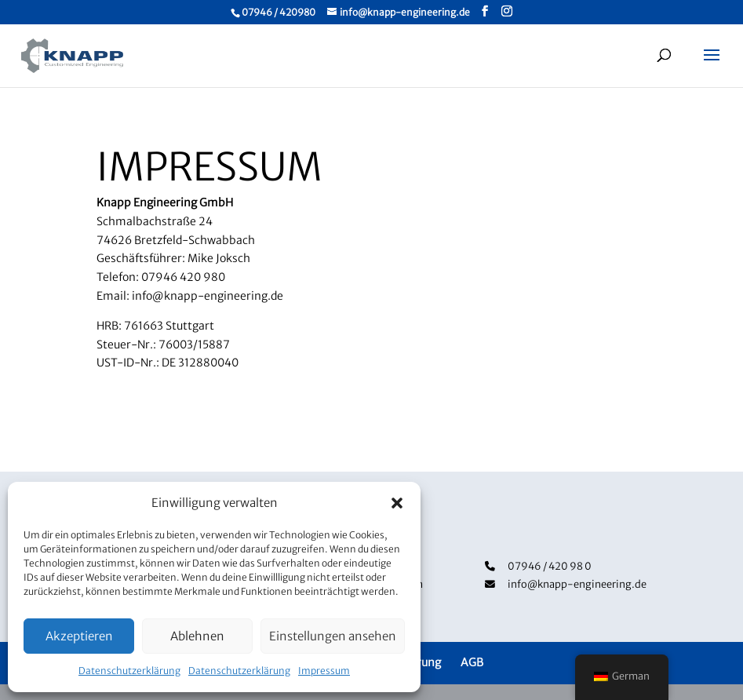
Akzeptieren (79, 636)
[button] (397, 503)
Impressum (324, 671)
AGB (472, 662)
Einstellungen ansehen (333, 636)
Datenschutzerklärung (129, 671)
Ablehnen (197, 636)
